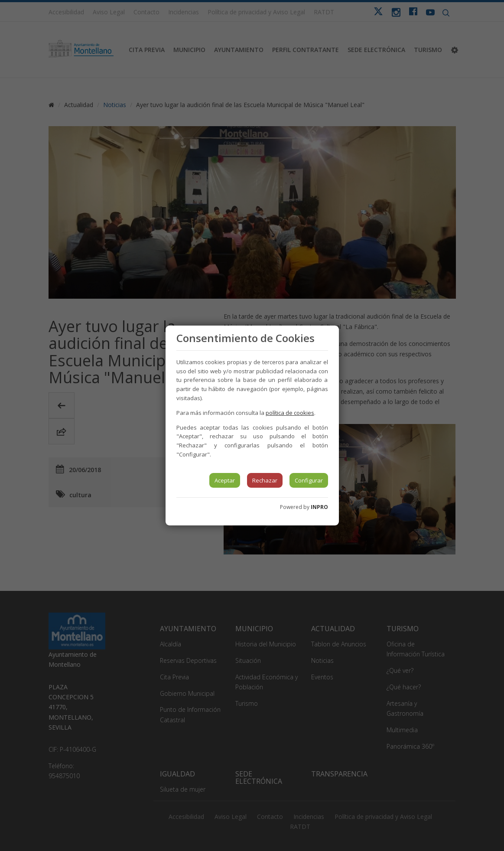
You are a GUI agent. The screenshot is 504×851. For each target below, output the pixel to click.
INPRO (319, 507)
